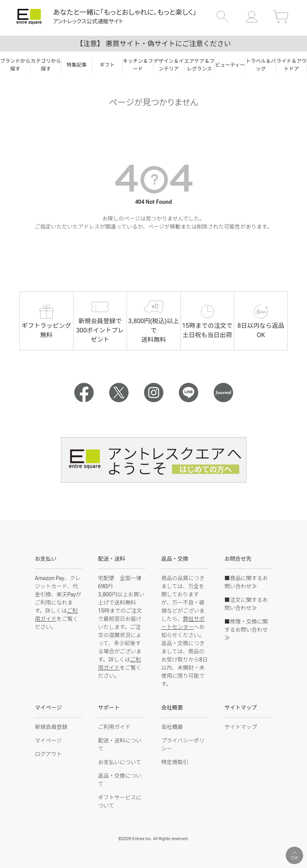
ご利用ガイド (114, 727)
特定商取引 (175, 762)
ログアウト (48, 754)
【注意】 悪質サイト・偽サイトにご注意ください (153, 44)
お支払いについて (120, 762)
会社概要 (172, 727)
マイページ (48, 741)
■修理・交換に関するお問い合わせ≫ (246, 630)
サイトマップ (241, 727)
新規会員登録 (51, 727)
